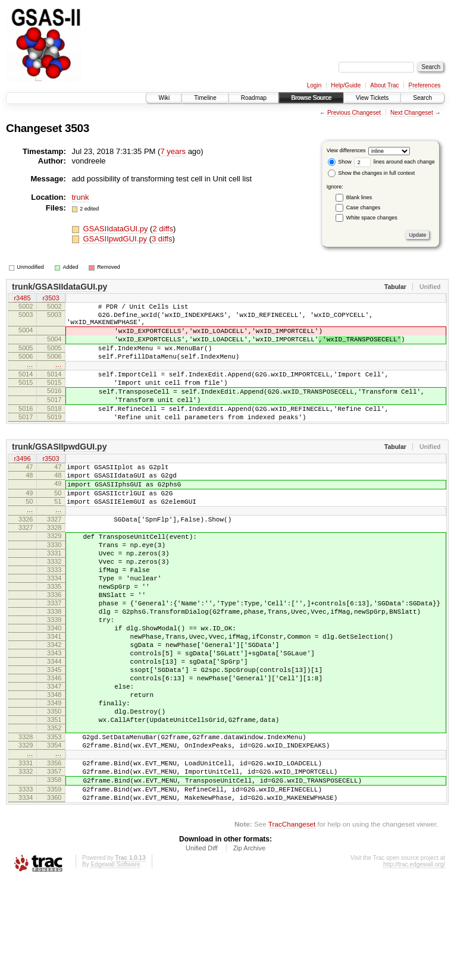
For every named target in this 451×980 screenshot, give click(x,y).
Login (314, 85)
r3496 (22, 486)
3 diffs (162, 239)
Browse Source (311, 98)
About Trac (384, 85)
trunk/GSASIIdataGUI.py (59, 287)
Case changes (364, 208)
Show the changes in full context (372, 173)
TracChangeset (292, 924)
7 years (173, 151)
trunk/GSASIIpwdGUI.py (59, 473)
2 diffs (162, 229)
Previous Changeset (354, 113)
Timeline (205, 98)
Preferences (425, 85)
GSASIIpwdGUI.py (116, 239)
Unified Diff (202, 948)
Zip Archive (249, 948)
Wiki (164, 98)
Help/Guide (346, 85)
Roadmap (254, 98)
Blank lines (359, 197)
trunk (81, 197)
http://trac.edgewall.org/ (414, 964)
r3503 (51, 299)
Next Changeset (412, 113)
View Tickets (372, 98)
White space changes (372, 218)
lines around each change (394, 162)
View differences (346, 150)
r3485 (22, 299)
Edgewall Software (115, 964)
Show (340, 162)
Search (422, 98)
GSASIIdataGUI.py (116, 229)
